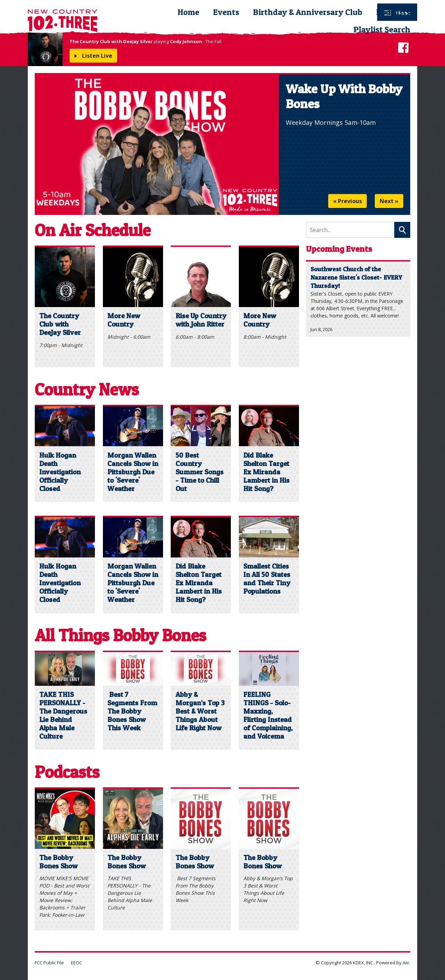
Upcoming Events (339, 249)
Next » (389, 201)
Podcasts (393, 12)
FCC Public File (49, 963)
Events (226, 12)
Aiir (406, 963)
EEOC (76, 963)
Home (188, 12)
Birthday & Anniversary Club (308, 12)
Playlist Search (382, 29)
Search (402, 230)
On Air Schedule (93, 230)
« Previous (347, 201)
